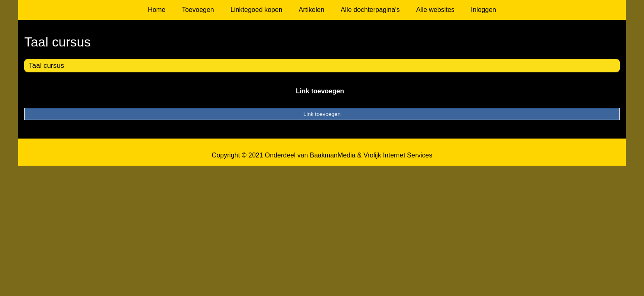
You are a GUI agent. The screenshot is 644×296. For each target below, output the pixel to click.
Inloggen (484, 10)
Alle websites (435, 10)
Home (157, 10)
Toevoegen (198, 10)
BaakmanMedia (332, 155)
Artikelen (311, 10)
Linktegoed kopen (256, 10)
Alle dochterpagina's (370, 10)
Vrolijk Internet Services (398, 155)
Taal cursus (46, 66)
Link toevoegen (320, 91)
